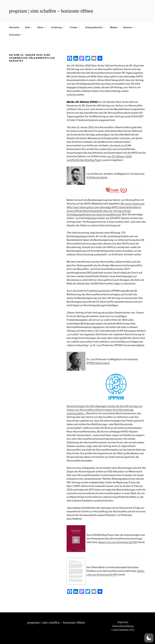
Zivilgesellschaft (95, 27)
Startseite (14, 27)
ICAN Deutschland (97, 177)
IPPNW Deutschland (98, 363)
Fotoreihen (16, 35)
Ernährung (58, 27)
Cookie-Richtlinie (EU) (123, 630)
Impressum (123, 622)
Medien (114, 27)
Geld (29, 27)
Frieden (75, 27)
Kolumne (129, 27)
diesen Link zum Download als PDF (118, 542)
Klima (42, 27)
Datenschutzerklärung (123, 626)
